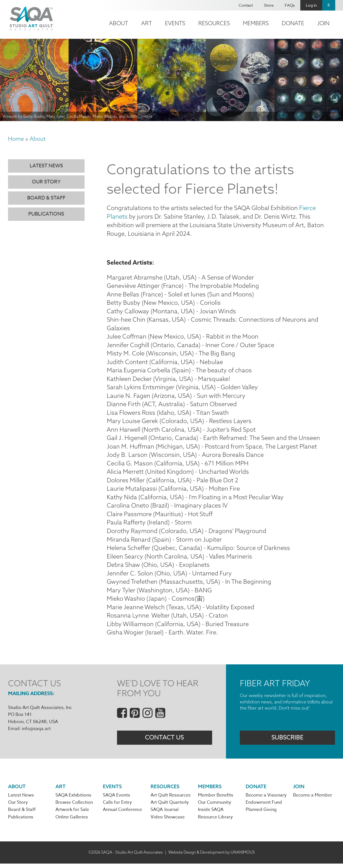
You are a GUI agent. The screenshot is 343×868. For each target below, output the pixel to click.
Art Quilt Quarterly (170, 807)
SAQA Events (116, 800)
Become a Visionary (266, 800)
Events (175, 23)
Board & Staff (46, 198)
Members (256, 23)
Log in (311, 5)
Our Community (215, 807)
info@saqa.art (36, 733)
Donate (293, 23)
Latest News (46, 166)
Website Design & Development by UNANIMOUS (212, 857)
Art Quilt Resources (171, 800)
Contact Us (164, 742)
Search (329, 5)
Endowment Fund (264, 807)
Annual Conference (122, 814)
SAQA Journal (165, 814)
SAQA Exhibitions (73, 800)
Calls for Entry (117, 807)
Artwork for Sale (72, 814)
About (119, 23)
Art (147, 23)
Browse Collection (74, 807)
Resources (214, 23)
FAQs (290, 5)
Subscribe (287, 742)
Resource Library (215, 821)
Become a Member (313, 800)
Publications (46, 214)
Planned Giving (261, 814)
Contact (246, 5)
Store (269, 5)
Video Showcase (168, 821)
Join (323, 23)
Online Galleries (72, 821)
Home (16, 139)
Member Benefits (216, 800)
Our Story (46, 182)
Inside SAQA (211, 814)
